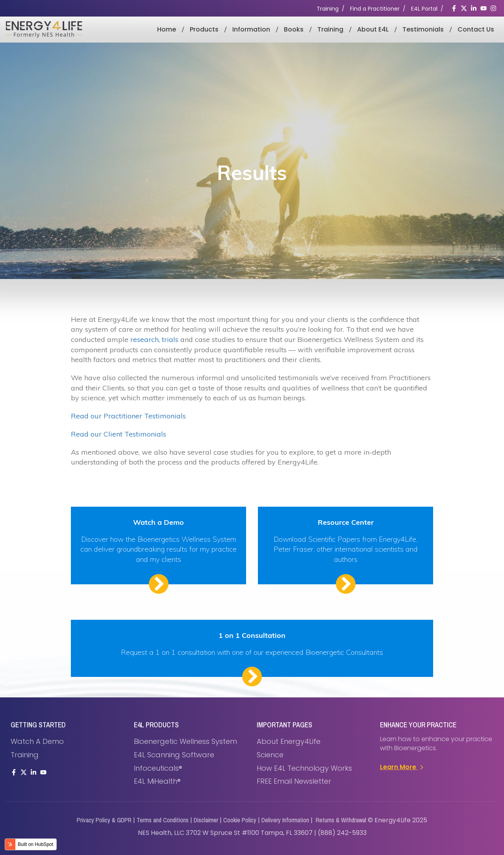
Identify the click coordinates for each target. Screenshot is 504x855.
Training (328, 9)
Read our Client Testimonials (119, 434)
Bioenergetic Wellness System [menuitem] (185, 741)
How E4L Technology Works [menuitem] (304, 768)
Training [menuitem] (330, 29)
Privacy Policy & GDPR (104, 820)
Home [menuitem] (167, 29)
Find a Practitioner (375, 9)
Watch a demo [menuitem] (37, 741)
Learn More (402, 767)
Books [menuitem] (294, 29)
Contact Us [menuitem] (476, 29)
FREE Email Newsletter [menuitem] (294, 781)
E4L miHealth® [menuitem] (157, 781)
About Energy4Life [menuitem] (289, 741)
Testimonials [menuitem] (423, 29)
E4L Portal (424, 9)
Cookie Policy (240, 820)
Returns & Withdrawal (341, 820)
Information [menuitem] (251, 29)
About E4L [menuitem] (373, 29)
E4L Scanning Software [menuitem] (174, 755)
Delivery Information (285, 820)
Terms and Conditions (163, 820)
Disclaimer (206, 820)
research (145, 339)
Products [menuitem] (204, 29)
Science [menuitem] (270, 755)
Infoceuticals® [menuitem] (158, 768)
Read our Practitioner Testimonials (128, 416)
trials (170, 339)
